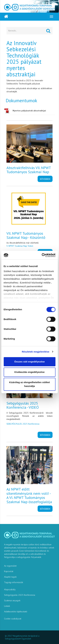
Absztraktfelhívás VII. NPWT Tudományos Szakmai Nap (29, 170)
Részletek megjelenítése (36, 352)
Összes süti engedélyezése (29, 362)
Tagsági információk (14, 582)
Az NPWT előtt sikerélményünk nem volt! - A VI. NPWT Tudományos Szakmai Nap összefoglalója (29, 495)
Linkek (7, 606)
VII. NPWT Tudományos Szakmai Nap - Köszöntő (26, 235)
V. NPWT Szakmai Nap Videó (20, 246)
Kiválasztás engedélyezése (30, 372)
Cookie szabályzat (13, 619)
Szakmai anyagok (12, 600)
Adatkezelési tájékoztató (16, 612)
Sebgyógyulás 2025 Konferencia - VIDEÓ (23, 405)
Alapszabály (10, 589)
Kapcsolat (9, 571)
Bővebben (45, 179)
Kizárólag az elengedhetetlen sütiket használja (29, 384)
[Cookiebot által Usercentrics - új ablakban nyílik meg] (42, 255)
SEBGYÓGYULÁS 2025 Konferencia (23, 424)
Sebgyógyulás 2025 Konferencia (20, 595)
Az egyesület (10, 566)
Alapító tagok (10, 577)
